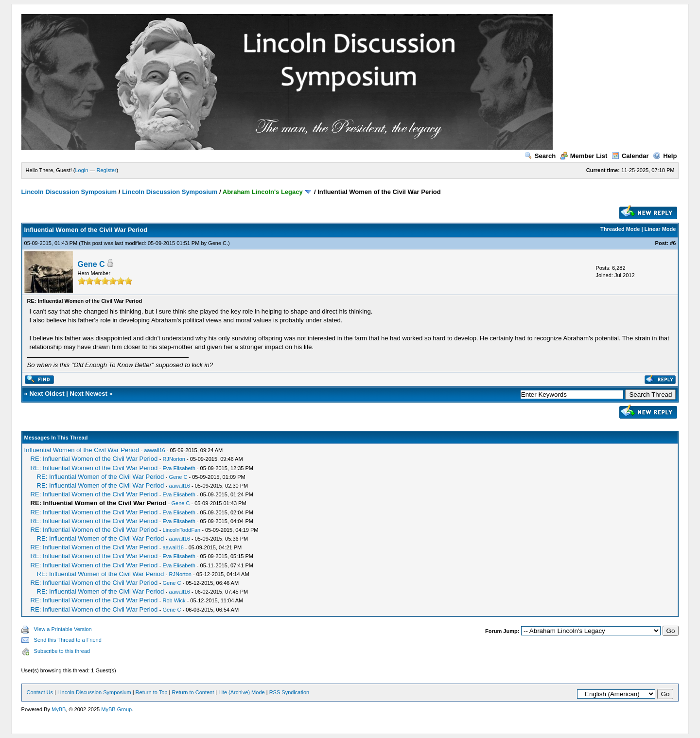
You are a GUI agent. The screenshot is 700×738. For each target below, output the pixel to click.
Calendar (630, 156)
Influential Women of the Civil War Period (82, 450)
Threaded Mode (620, 229)
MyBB (59, 709)
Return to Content (193, 692)
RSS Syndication (289, 692)
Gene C (217, 243)
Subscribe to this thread (62, 651)
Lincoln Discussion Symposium (69, 192)
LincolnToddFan (182, 530)
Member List (584, 156)
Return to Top (152, 692)
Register (107, 170)
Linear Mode (660, 229)
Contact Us (40, 692)
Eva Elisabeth (179, 468)
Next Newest (89, 394)
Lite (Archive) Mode (241, 692)
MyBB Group (116, 709)
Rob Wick (174, 600)
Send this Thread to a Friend (68, 640)
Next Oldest (47, 394)
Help (665, 156)
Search (540, 156)
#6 (673, 243)
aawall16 (154, 450)
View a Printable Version (63, 629)
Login (82, 170)
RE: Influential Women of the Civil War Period (94, 459)
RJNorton (174, 459)
